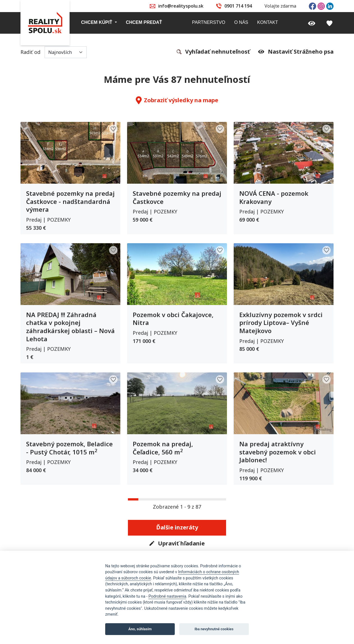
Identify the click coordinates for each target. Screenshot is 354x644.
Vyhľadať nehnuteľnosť (213, 52)
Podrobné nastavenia (167, 596)
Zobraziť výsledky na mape (177, 100)
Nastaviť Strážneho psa (296, 52)
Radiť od (54, 52)
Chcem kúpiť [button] (97, 22)
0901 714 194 (238, 6)
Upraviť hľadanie (177, 544)
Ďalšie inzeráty (177, 527)
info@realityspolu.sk (181, 6)
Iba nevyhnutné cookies (214, 629)
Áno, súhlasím (140, 629)
